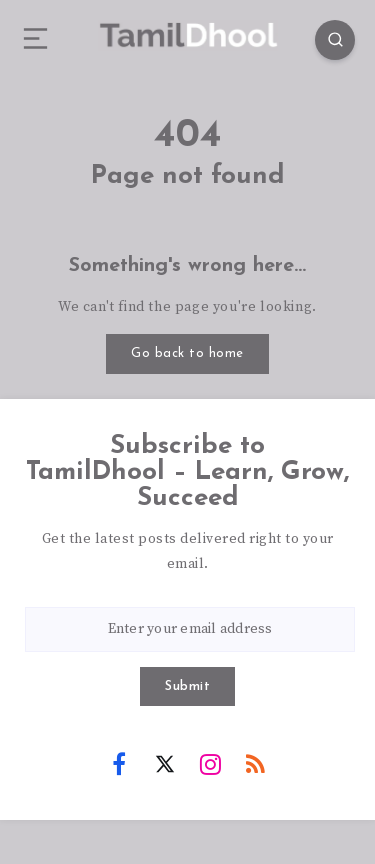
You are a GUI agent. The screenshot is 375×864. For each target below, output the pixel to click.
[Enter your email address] (190, 629)
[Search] (335, 40)
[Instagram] (210, 763)
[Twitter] (165, 763)
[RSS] (256, 763)
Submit (187, 686)
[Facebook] (119, 763)
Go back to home (187, 353)
